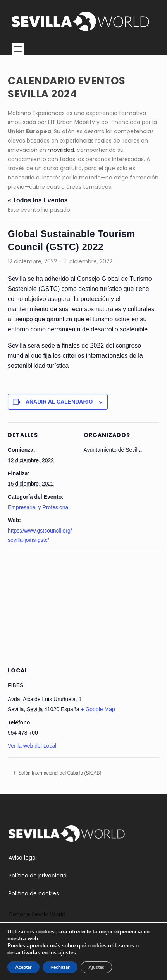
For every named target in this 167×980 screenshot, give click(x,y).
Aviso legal (23, 858)
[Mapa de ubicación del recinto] (83, 608)
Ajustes (96, 967)
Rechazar (60, 967)
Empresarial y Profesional (39, 507)
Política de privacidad (38, 876)
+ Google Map (98, 709)
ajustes (67, 953)
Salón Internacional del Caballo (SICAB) (59, 773)
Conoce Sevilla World (37, 914)
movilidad (61, 150)
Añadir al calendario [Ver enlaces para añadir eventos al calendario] (59, 402)
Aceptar (23, 967)
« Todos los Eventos (38, 200)
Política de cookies (34, 893)
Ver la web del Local (32, 746)
